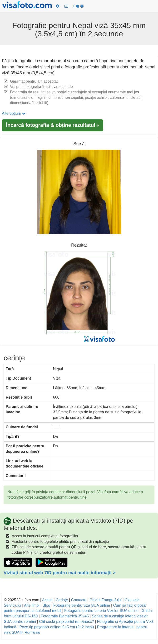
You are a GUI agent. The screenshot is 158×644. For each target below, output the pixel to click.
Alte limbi (32, 605)
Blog (46, 605)
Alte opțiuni (14, 113)
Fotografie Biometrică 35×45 (65, 616)
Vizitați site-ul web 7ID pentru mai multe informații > (59, 573)
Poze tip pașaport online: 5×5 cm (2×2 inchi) (57, 627)
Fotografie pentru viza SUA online (82, 605)
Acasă (47, 600)
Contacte (79, 600)
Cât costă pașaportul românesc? (66, 622)
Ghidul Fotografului (106, 600)
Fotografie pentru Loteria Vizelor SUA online (101, 611)
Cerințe (62, 600)
